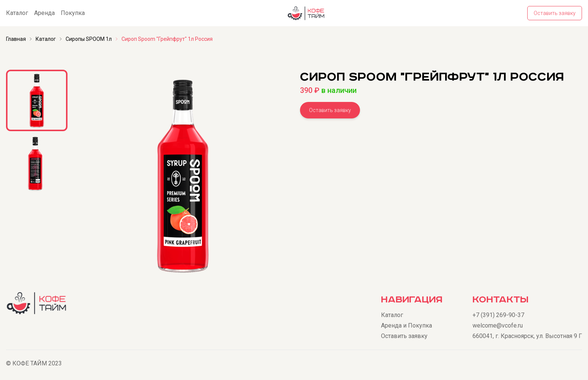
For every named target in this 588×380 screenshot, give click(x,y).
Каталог (17, 13)
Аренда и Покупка (406, 325)
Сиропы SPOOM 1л (89, 39)
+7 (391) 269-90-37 (498, 315)
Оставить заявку (555, 13)
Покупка (73, 13)
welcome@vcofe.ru (498, 325)
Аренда (44, 13)
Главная (16, 39)
